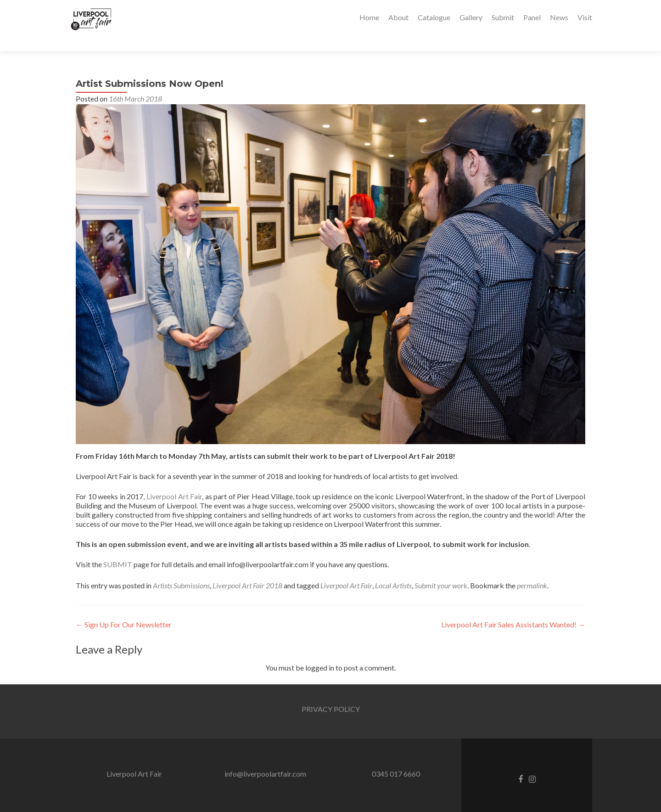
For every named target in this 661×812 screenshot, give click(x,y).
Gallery (471, 17)
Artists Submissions (181, 569)
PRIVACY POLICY (331, 693)
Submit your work (441, 569)
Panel (532, 17)
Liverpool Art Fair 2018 (247, 569)
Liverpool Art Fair (174, 480)
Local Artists (393, 569)
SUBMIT (118, 548)
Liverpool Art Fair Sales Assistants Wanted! (513, 608)
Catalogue (434, 17)
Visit (585, 17)
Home (369, 17)
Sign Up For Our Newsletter (124, 608)
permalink (532, 569)
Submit (503, 17)
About (398, 17)
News (559, 17)
